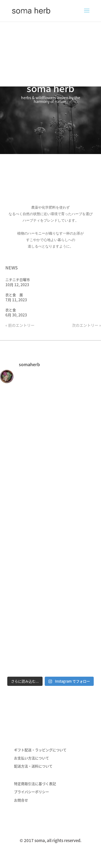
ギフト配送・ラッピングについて (40, 750)
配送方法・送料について (33, 766)
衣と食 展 (14, 295)
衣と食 (11, 310)
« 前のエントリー (20, 325)
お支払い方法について (32, 758)
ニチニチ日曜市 (18, 280)
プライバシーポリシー (32, 792)
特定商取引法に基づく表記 (35, 784)
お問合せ (21, 800)
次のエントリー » (86, 325)
